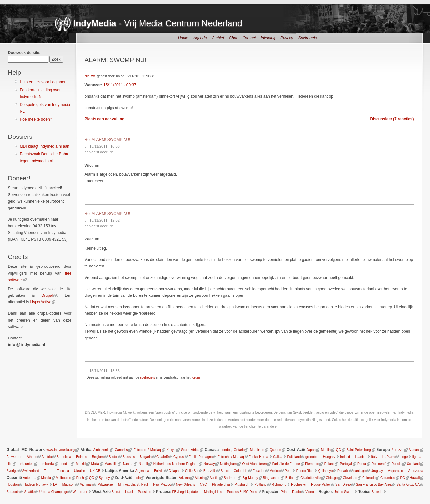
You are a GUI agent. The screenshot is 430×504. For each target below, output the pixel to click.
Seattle (30, 492)
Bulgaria (146, 457)
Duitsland (294, 457)
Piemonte (312, 464)
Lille (9, 464)
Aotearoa (30, 478)
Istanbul (361, 457)
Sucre (225, 471)
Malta (95, 464)
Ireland (345, 457)
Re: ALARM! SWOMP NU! (108, 140)
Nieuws (90, 76)
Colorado (369, 478)
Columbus (388, 478)
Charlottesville (311, 478)
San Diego (343, 485)
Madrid (81, 464)
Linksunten (25, 464)
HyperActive (41, 302)
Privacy (287, 38)
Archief (218, 38)
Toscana (63, 471)
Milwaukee (105, 485)
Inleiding (268, 38)
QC (339, 450)
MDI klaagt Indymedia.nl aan (45, 146)
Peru (288, 471)
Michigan (86, 485)
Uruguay (377, 471)
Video (310, 492)
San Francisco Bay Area (374, 485)
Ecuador (258, 471)
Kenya (171, 450)
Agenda (200, 38)
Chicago (332, 478)
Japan (311, 450)
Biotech (377, 492)
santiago (360, 471)
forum (196, 377)
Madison (68, 485)
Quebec (275, 450)
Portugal (346, 464)
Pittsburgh (242, 485)
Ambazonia (101, 450)
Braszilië (210, 471)
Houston (13, 485)
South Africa (190, 450)
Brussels (128, 457)
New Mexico (162, 485)
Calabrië (163, 457)
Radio (296, 492)
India (137, 478)
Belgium (98, 457)
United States (344, 492)
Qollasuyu (325, 471)
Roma (362, 464)
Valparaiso (396, 471)
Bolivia (159, 471)
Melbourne (63, 478)
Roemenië (379, 464)
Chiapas (174, 471)
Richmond (279, 485)
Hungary (329, 457)
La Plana (388, 457)
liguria (417, 457)
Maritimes (257, 450)
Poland (329, 464)
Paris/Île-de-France (286, 464)
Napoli (143, 464)
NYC (203, 485)
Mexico (274, 471)
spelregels (147, 377)
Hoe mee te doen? (36, 119)
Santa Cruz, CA (408, 485)
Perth (80, 478)
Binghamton (271, 478)
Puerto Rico (305, 471)
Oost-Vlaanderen (255, 464)
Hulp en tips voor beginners (44, 82)
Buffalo (290, 478)
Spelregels (308, 38)
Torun (48, 471)
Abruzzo (398, 450)
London (65, 464)
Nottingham (228, 464)
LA (55, 485)
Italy (374, 457)
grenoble (312, 457)
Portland (260, 485)
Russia (397, 464)
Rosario (343, 471)
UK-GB (95, 471)
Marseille (111, 464)
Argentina (142, 471)
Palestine (144, 492)
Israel (129, 492)
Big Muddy (250, 478)
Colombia (241, 471)
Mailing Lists (213, 492)
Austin (214, 478)
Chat (233, 38)
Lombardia (46, 464)
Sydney (104, 478)
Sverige (12, 471)
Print (284, 492)
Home (183, 38)
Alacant (414, 450)
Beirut (116, 492)
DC (402, 478)
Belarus (82, 457)
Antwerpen (14, 457)
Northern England (185, 464)
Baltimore (230, 478)
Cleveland (350, 478)
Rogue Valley (321, 485)
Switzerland (31, 471)
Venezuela (415, 471)
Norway (209, 464)
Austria (46, 457)
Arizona (184, 478)
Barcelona (64, 457)
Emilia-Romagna (200, 457)
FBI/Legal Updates (186, 492)
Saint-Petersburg (359, 450)
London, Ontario (232, 450)
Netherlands (162, 464)
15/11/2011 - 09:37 (120, 85)
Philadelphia (221, 485)
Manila (326, 450)
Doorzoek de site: (24, 53)
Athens (32, 457)
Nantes (128, 464)
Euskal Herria (259, 457)
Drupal (47, 295)
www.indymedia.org (60, 450)
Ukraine (80, 471)
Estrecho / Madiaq (147, 450)
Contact (249, 38)
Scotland (413, 464)
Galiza (277, 457)
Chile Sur (192, 471)
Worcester (80, 492)
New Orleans (185, 485)
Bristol (113, 457)
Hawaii (415, 478)
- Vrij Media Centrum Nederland (158, 23)
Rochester (299, 485)
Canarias (121, 450)
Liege (404, 457)
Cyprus (179, 457)
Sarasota (13, 492)
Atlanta (200, 478)
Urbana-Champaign (54, 492)
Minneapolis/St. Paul (133, 485)
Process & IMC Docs (242, 492)
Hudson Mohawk (36, 485)
